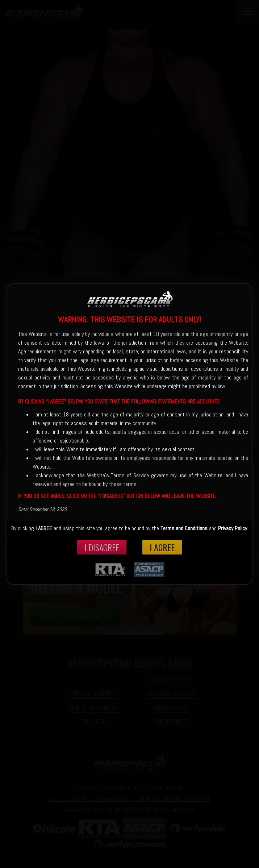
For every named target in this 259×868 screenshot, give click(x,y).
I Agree (162, 547)
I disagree (102, 547)
